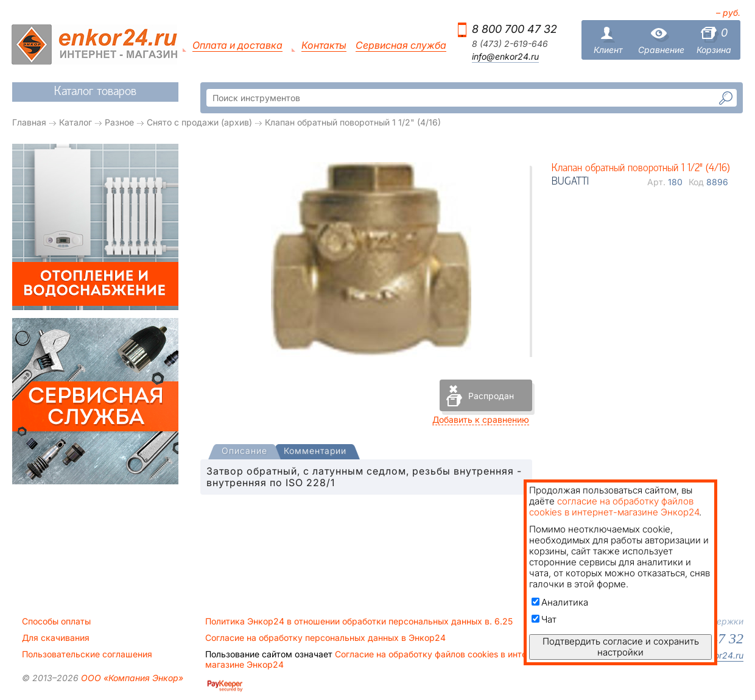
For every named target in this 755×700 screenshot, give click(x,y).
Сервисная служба (401, 45)
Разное (119, 122)
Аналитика (560, 602)
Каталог (75, 122)
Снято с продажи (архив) (199, 122)
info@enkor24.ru (505, 57)
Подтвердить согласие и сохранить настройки (621, 647)
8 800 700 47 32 (514, 29)
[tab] (244, 452)
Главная (29, 122)
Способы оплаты (56, 621)
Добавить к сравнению (481, 419)
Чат (544, 619)
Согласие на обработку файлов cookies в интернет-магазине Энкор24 (377, 659)
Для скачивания (56, 638)
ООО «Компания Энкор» (131, 678)
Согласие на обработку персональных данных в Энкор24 (325, 638)
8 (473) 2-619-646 (510, 44)
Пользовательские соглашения (87, 654)
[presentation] (244, 452)
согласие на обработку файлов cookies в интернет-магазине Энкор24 (614, 507)
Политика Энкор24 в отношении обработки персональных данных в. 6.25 (359, 621)
